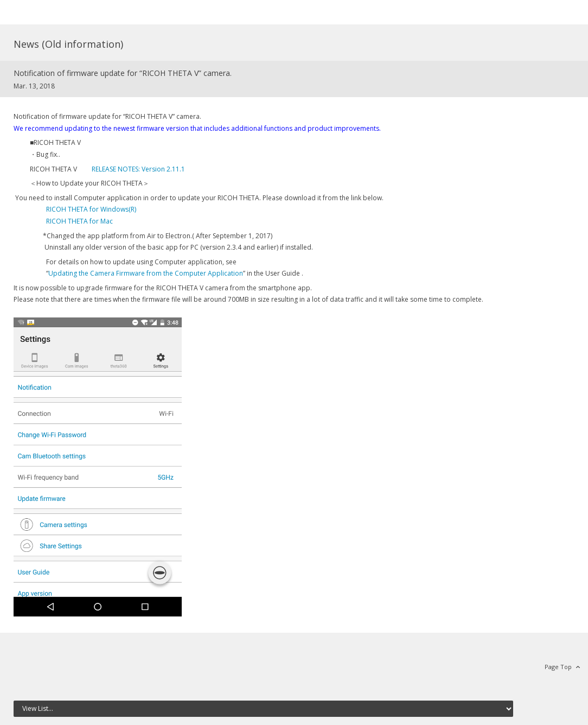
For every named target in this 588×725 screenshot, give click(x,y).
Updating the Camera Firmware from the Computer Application (146, 273)
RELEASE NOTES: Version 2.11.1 (138, 169)
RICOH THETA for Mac (79, 221)
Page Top (558, 667)
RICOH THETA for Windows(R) (91, 209)
